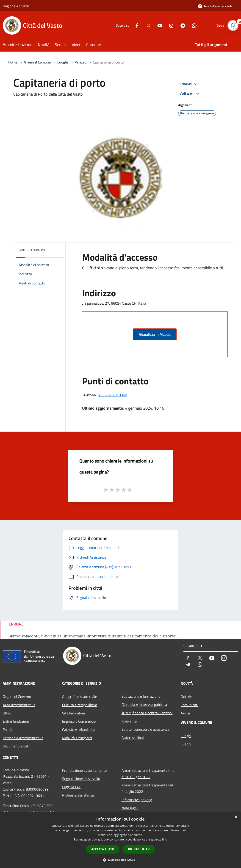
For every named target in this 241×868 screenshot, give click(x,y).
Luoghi (63, 62)
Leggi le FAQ (72, 787)
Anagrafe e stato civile (80, 697)
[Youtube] (158, 25)
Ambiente (129, 721)
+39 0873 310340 (113, 395)
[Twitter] (146, 25)
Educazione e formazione (141, 696)
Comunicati (190, 705)
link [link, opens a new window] (165, 839)
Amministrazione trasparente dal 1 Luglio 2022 (147, 788)
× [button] (236, 817)
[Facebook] (135, 25)
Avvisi (185, 713)
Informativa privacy (137, 800)
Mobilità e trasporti (77, 738)
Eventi (186, 744)
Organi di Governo (17, 697)
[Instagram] (169, 25)
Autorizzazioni (133, 738)
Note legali (130, 808)
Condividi (189, 84)
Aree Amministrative (19, 705)
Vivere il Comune (38, 62)
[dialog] (120, 840)
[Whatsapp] (192, 25)
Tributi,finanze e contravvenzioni (147, 713)
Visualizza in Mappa (155, 334)
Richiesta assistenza (78, 795)
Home (13, 62)
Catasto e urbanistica (79, 730)
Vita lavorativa (73, 713)
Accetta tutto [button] (103, 849)
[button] (121, 860)
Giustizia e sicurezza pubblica (144, 705)
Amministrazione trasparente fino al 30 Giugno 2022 (148, 774)
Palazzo (80, 62)
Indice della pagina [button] (32, 250)
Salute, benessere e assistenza (145, 729)
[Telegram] (180, 25)
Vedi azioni (190, 94)
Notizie (186, 697)
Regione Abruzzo (16, 6)
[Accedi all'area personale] (215, 6)
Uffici (7, 713)
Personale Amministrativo (23, 738)
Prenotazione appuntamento (84, 770)
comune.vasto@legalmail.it (32, 812)
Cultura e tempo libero (80, 705)
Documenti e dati (16, 746)
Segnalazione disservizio (81, 779)
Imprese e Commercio (79, 721)
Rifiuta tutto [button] (139, 849)
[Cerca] (233, 25)
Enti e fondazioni (16, 721)
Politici (8, 730)
